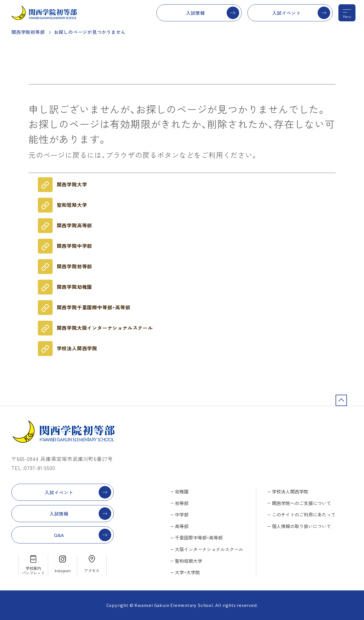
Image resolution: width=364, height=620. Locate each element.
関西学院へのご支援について (301, 503)
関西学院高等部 (75, 225)
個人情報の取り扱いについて (301, 526)
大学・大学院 (187, 572)
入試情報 (196, 13)
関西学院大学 (72, 184)
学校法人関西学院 (77, 348)
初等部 (182, 503)
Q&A (59, 535)
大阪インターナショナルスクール (209, 549)
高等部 (182, 526)
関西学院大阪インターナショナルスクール (105, 328)
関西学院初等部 (28, 32)
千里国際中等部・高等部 (199, 537)
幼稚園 (182, 491)
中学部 (182, 514)
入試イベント (287, 13)
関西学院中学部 (75, 246)
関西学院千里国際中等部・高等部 (94, 307)
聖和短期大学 (72, 205)
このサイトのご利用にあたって (304, 514)
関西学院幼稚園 (75, 287)
